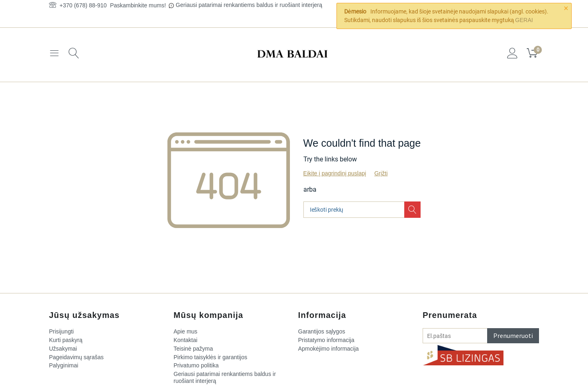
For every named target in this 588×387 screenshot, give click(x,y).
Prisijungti (61, 331)
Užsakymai (63, 349)
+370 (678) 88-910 (78, 5)
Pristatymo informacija (326, 340)
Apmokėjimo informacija (329, 349)
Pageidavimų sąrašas (76, 357)
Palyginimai (64, 365)
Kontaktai (185, 340)
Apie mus (185, 331)
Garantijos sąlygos (322, 331)
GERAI (524, 20)
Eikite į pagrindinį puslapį (335, 173)
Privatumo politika (196, 365)
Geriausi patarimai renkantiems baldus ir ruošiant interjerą (249, 5)
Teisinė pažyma (193, 349)
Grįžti (381, 173)
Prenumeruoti (513, 336)
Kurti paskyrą (66, 340)
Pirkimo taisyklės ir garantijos (210, 357)
